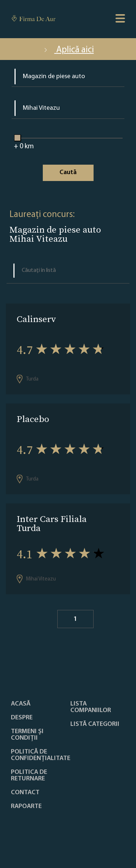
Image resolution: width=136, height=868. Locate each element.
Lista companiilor (91, 707)
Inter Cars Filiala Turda (52, 523)
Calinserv (36, 319)
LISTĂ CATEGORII (95, 724)
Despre (22, 718)
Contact (25, 793)
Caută (68, 172)
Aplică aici (68, 50)
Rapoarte (26, 807)
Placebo (33, 419)
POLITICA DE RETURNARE (29, 776)
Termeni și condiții (27, 735)
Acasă (21, 704)
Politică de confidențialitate (41, 755)
